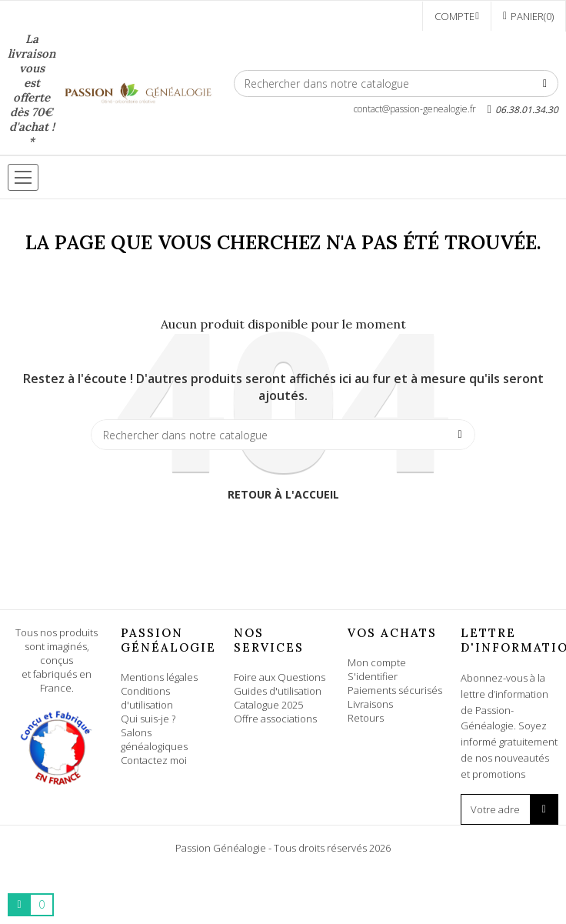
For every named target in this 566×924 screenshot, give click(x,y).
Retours (366, 718)
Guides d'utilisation (278, 691)
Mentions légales (159, 677)
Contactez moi (154, 760)
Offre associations (275, 719)
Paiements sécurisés (395, 690)
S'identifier (373, 676)
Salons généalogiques (154, 739)
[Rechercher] (396, 83)
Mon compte (377, 662)
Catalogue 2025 (268, 705)
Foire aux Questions (280, 677)
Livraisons (370, 704)
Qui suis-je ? (148, 719)
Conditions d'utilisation (147, 698)
